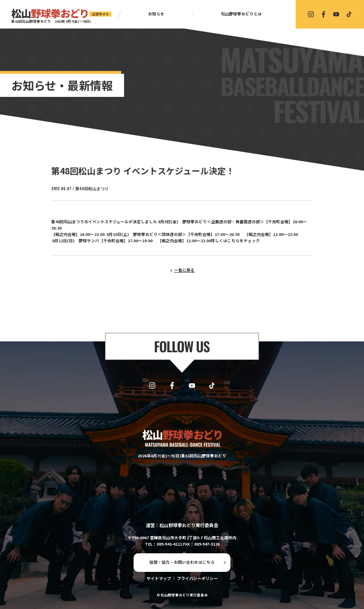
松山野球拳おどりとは (241, 14)
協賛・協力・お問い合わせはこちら (182, 562)
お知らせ (156, 14)
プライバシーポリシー (197, 578)
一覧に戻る (184, 270)
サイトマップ (159, 578)
